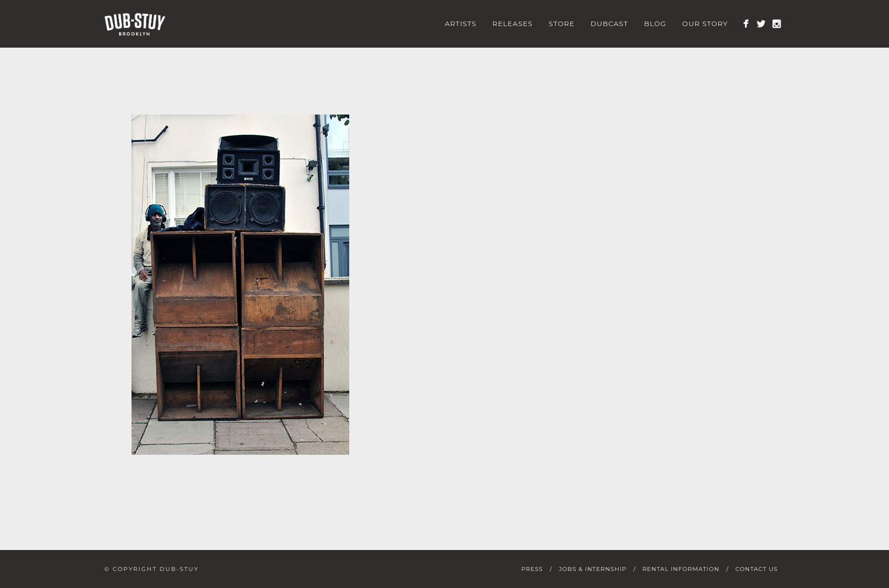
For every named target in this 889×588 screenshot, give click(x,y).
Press (532, 569)
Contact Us (757, 569)
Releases (512, 24)
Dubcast (610, 24)
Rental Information (681, 569)
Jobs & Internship (593, 569)
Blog (655, 24)
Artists (460, 24)
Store (562, 24)
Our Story (705, 24)
